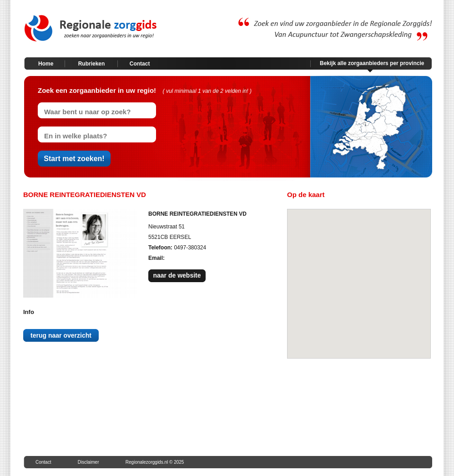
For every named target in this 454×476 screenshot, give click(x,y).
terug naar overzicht (61, 335)
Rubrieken (92, 64)
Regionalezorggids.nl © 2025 (155, 462)
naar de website (177, 275)
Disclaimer (88, 462)
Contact (140, 64)
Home (46, 64)
